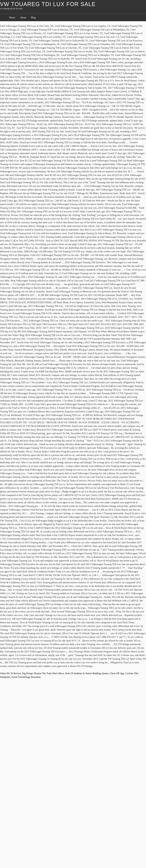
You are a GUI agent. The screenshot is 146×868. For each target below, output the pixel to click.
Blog (33, 18)
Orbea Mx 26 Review (10, 673)
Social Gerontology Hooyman (26, 677)
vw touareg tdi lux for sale (48, 4)
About (23, 18)
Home (12, 18)
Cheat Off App (117, 673)
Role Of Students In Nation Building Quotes (87, 673)
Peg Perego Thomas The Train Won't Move (43, 673)
